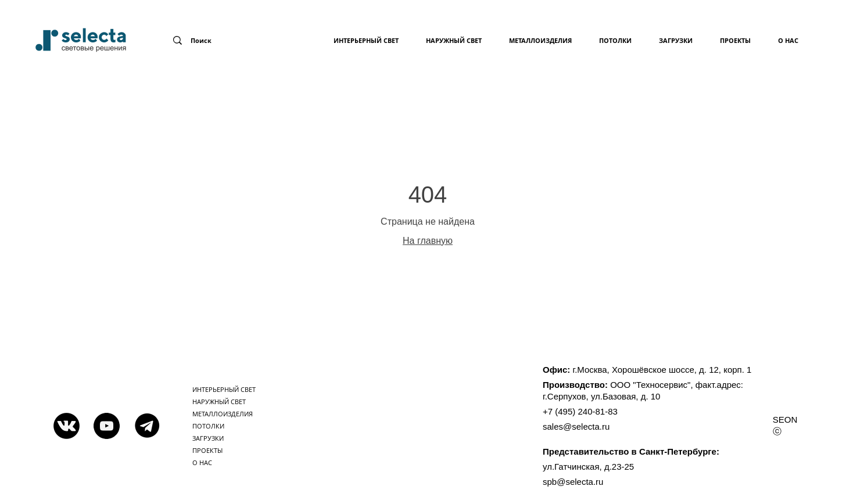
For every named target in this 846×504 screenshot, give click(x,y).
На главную (428, 241)
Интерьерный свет (366, 40)
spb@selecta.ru (573, 482)
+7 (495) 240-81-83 (580, 411)
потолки (615, 40)
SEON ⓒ (785, 425)
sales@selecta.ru (576, 426)
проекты (735, 40)
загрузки (676, 40)
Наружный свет (454, 40)
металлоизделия (540, 40)
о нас (788, 40)
